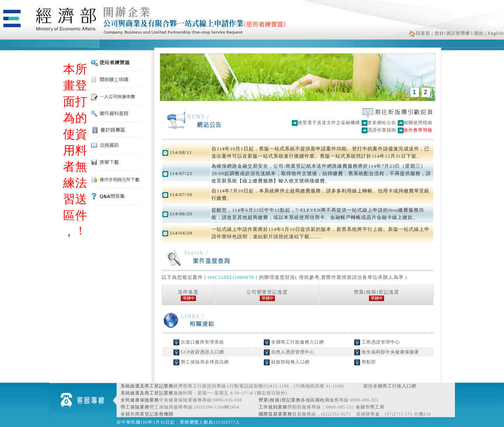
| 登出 (478, 33)
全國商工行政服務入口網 (294, 342)
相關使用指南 (418, 123)
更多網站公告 (382, 123)
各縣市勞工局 (370, 407)
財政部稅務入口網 (287, 362)
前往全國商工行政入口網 (390, 386)
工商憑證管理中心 (377, 342)
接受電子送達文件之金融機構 (329, 123)
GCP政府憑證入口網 (199, 352)
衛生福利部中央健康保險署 (387, 352)
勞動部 (365, 362)
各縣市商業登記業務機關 (147, 414)
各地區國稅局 (315, 400)
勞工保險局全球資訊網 (201, 362)
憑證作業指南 (382, 130)
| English (495, 33)
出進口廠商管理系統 (199, 342)
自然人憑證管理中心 (289, 352)
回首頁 (420, 33)
